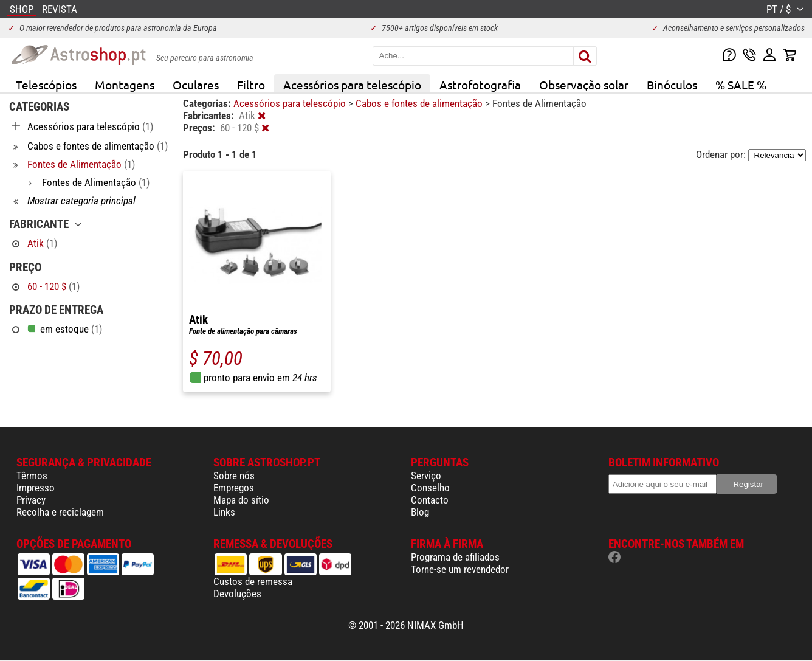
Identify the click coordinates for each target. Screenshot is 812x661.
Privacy (31, 500)
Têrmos (32, 476)
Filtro (251, 85)
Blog (420, 512)
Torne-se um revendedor (460, 569)
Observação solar (584, 85)
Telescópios (46, 85)
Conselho (430, 488)
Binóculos (672, 85)
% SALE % (741, 85)
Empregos (234, 488)
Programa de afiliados (455, 557)
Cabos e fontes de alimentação (420, 103)
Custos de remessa (253, 581)
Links (224, 512)
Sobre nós (234, 476)
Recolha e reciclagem (60, 512)
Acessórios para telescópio (352, 85)
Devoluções (237, 594)
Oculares (196, 85)
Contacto (430, 500)
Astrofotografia (480, 85)
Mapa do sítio (241, 500)
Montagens (125, 85)
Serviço (426, 476)
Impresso (36, 488)
